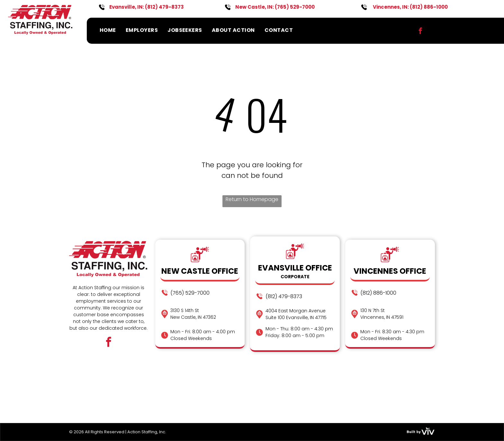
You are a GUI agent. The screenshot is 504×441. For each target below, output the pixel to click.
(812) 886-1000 (429, 7)
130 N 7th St (373, 310)
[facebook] (420, 32)
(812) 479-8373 (164, 7)
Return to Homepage (252, 199)
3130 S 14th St (185, 310)
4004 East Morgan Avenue (296, 311)
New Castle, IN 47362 (193, 317)
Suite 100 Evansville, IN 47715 (296, 317)
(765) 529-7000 (295, 7)
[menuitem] (108, 30)
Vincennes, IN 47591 (382, 317)
